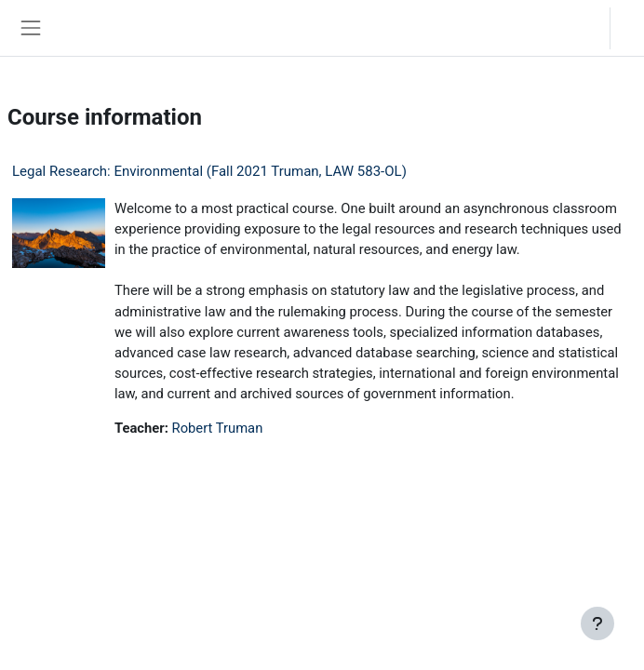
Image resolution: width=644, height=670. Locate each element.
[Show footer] (597, 623)
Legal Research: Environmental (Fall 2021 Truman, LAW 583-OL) (209, 171)
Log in (632, 27)
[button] (577, 28)
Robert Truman (218, 428)
